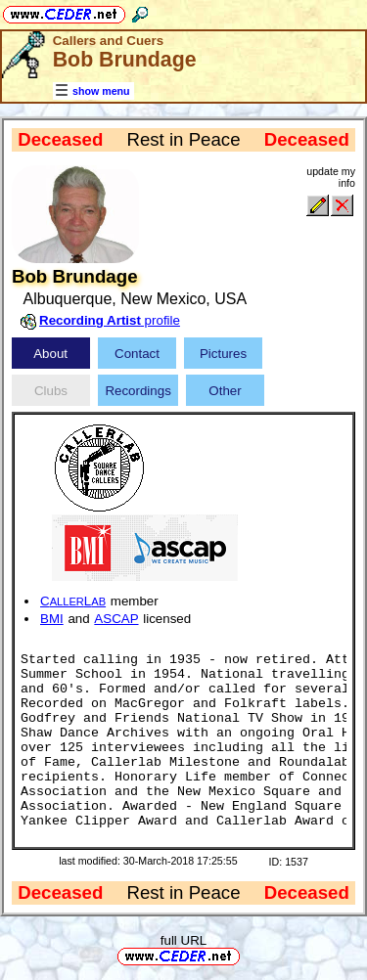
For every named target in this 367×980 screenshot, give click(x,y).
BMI (52, 619)
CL (73, 601)
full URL (183, 940)
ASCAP (116, 619)
